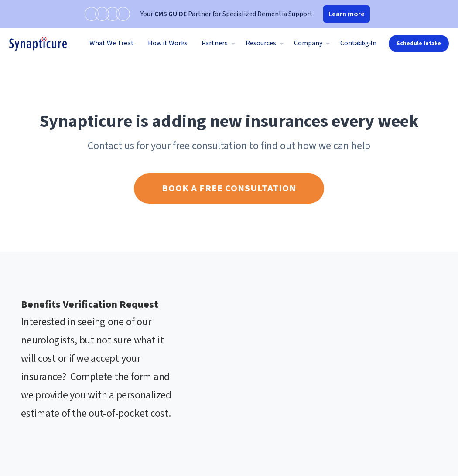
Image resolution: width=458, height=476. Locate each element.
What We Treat (112, 43)
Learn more (347, 14)
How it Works (168, 43)
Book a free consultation (229, 188)
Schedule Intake (419, 43)
